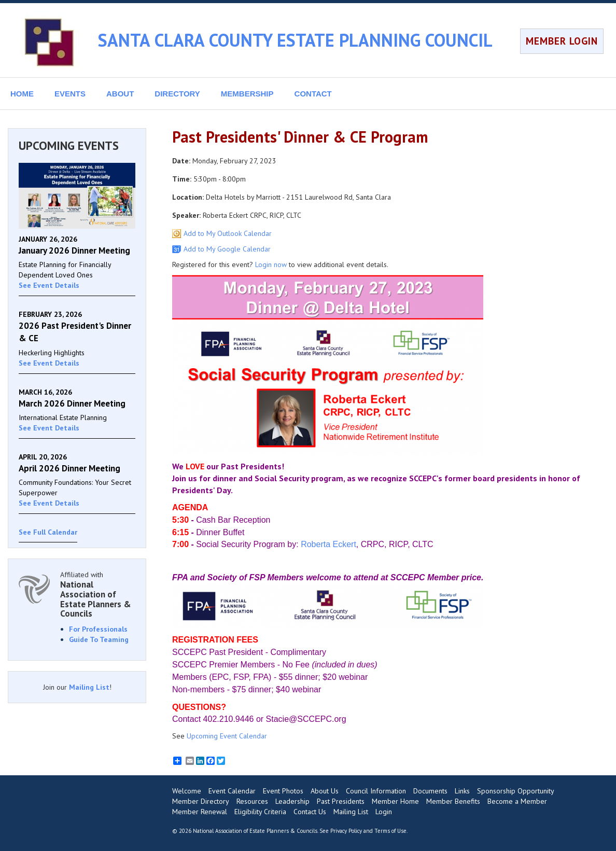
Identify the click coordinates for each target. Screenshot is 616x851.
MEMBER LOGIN (562, 41)
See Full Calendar (48, 532)
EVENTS (70, 94)
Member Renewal (200, 812)
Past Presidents (341, 801)
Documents (430, 791)
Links (462, 791)
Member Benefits (453, 801)
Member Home (395, 801)
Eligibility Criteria (260, 812)
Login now (271, 264)
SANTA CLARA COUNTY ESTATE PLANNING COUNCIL (295, 40)
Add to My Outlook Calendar (228, 233)
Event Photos (283, 791)
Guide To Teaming (99, 639)
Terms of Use (390, 831)
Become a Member (517, 801)
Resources (252, 801)
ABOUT (120, 94)
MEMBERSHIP (247, 94)
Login (384, 812)
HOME (22, 94)
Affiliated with (98, 594)
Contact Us (310, 812)
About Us (325, 791)
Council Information (376, 791)
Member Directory (201, 801)
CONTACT (313, 94)
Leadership (292, 801)
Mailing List (89, 687)
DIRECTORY (177, 94)
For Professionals (98, 629)
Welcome (187, 791)
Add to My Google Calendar (227, 249)
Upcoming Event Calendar (227, 736)
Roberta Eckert (328, 544)
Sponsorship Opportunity (516, 791)
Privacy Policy (346, 831)
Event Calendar (232, 791)
